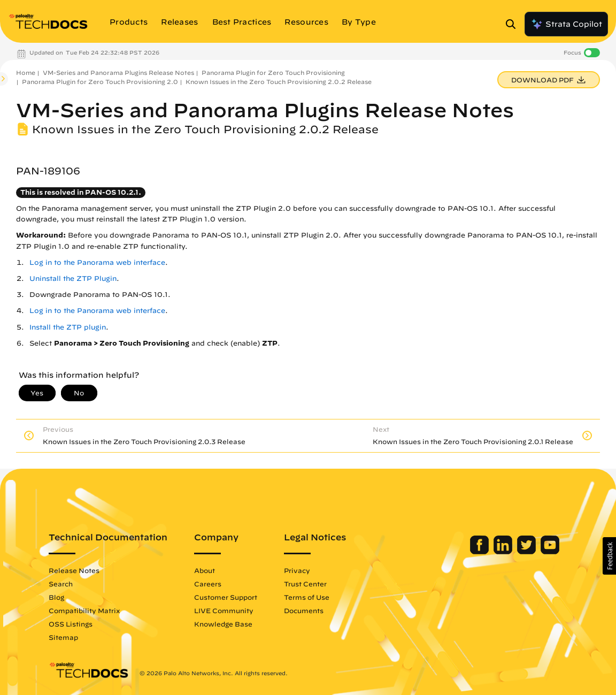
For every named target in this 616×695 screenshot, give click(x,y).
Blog (56, 597)
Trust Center (305, 584)
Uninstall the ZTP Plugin (73, 278)
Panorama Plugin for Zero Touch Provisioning (273, 72)
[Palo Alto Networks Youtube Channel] (550, 552)
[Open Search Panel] (514, 24)
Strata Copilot (566, 24)
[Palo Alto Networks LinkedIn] (504, 552)
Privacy (297, 570)
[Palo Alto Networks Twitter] (528, 552)
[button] (609, 556)
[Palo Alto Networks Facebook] (480, 552)
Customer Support (226, 597)
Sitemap (63, 637)
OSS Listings (71, 624)
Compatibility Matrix (84, 610)
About (205, 570)
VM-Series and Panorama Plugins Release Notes (118, 72)
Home (26, 72)
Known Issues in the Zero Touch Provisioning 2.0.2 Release (279, 82)
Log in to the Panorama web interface (97, 262)
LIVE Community (224, 610)
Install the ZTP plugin (68, 327)
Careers (208, 584)
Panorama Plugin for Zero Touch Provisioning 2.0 (100, 82)
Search (61, 584)
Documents (304, 610)
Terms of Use (307, 597)
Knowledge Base (223, 624)
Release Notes (74, 570)
